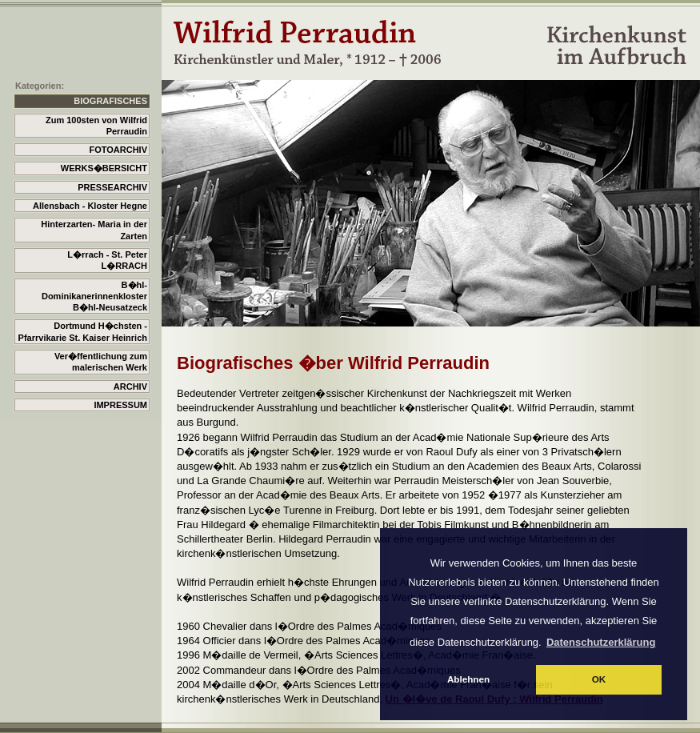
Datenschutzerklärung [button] (601, 642)
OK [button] (599, 679)
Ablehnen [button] (468, 679)
